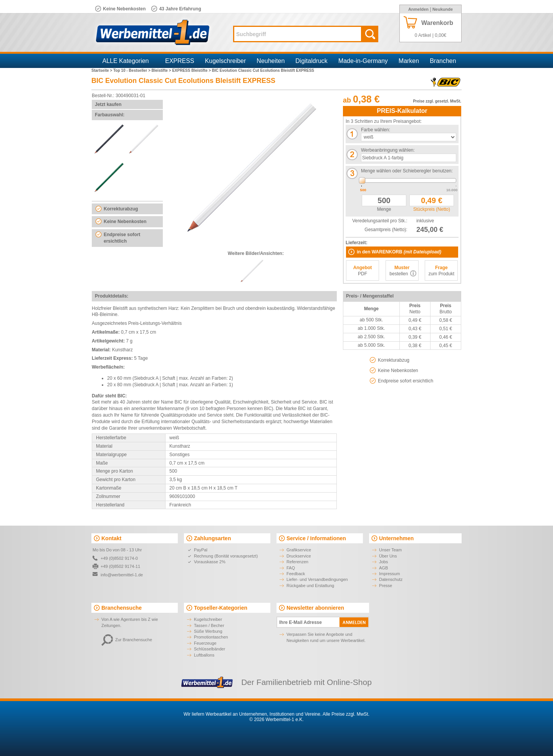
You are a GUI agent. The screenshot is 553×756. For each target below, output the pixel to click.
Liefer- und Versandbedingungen (317, 579)
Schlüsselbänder (209, 649)
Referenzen (297, 562)
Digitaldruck (311, 61)
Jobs (383, 562)
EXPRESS (180, 61)
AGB (383, 568)
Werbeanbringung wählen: (388, 150)
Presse (386, 586)
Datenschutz (391, 579)
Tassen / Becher (209, 625)
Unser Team (390, 550)
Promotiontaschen (211, 637)
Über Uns (388, 556)
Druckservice (299, 556)
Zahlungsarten (212, 538)
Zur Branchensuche (127, 640)
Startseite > (102, 70)
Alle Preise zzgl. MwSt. (346, 714)
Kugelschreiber (226, 61)
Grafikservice (299, 550)
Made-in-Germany (363, 61)
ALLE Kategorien (126, 61)
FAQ (291, 568)
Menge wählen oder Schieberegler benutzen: (407, 171)
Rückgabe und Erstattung (310, 586)
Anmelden (418, 9)
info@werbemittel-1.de (122, 575)
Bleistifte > (162, 70)
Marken (409, 61)
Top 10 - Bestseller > (132, 70)
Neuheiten (271, 61)
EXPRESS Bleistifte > (192, 70)
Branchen (443, 61)
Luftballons (204, 655)
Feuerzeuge (205, 643)
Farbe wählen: (376, 130)
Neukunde (443, 9)
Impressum (389, 574)
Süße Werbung (208, 631)
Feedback (296, 574)
